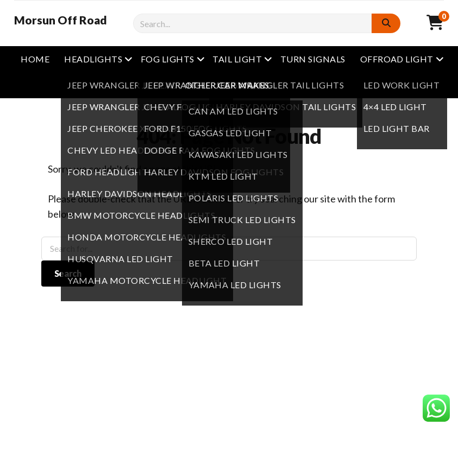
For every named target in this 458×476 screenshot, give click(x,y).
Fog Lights (168, 59)
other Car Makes (227, 85)
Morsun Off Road (61, 20)
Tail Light (237, 59)
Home (35, 59)
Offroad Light (397, 59)
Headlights (93, 59)
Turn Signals (313, 59)
